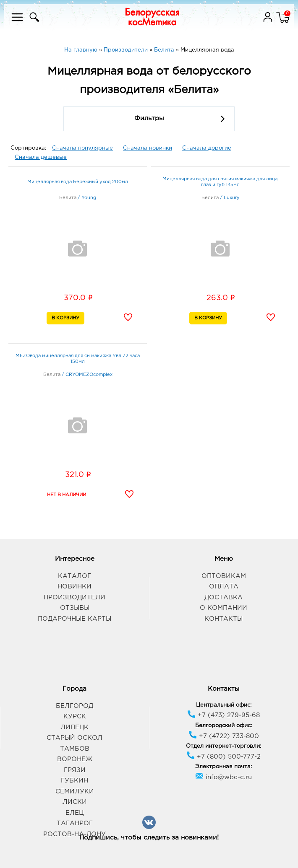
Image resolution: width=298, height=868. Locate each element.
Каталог (74, 576)
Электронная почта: (223, 767)
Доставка (223, 597)
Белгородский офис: (223, 726)
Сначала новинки (148, 148)
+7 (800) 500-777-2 (223, 757)
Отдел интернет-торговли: (223, 746)
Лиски (75, 802)
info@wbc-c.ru (223, 777)
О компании (223, 608)
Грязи (75, 770)
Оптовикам (224, 576)
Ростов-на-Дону (74, 834)
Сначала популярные (82, 148)
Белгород (74, 706)
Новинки (74, 587)
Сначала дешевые (41, 157)
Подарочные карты (74, 619)
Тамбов (75, 749)
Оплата (224, 587)
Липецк (74, 727)
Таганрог (75, 823)
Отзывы (75, 608)
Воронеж (75, 759)
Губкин (74, 781)
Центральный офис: (224, 705)
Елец (74, 813)
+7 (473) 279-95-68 (223, 715)
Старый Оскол (74, 738)
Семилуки (75, 792)
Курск (75, 716)
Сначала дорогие (207, 148)
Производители (74, 597)
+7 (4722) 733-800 (224, 736)
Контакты (223, 619)
